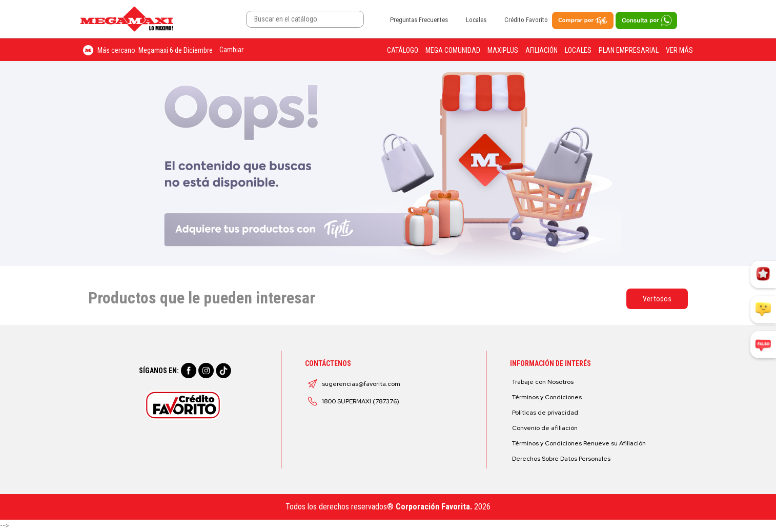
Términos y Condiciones (547, 397)
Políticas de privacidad (545, 413)
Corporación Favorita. (434, 507)
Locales (476, 20)
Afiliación (542, 50)
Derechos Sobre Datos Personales (561, 459)
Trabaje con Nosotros (543, 382)
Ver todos (657, 299)
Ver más (679, 50)
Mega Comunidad (453, 50)
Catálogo (403, 50)
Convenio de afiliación (545, 428)
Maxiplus (503, 50)
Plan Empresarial (629, 50)
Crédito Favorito (526, 20)
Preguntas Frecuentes (419, 20)
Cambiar (231, 50)
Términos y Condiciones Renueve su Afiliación (579, 443)
